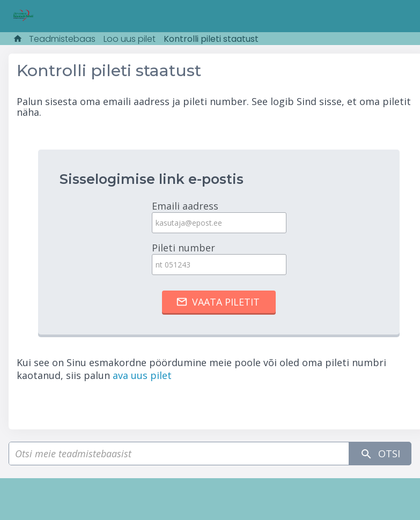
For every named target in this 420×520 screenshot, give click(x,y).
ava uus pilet (142, 375)
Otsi (380, 454)
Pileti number (219, 258)
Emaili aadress (219, 216)
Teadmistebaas (62, 39)
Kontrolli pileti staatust (211, 39)
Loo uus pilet (130, 39)
